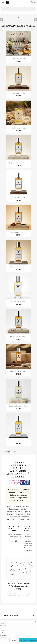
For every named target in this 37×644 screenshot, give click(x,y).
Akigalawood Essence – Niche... (18, 163)
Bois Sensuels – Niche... (18, 267)
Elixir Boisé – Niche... (18, 93)
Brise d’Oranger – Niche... (18, 128)
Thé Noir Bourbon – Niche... (18, 337)
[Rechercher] (18, 9)
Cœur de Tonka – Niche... (19, 198)
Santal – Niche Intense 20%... (18, 441)
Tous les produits (9, 452)
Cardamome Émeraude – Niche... (18, 406)
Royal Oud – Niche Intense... (18, 371)
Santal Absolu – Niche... (18, 232)
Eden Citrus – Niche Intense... (18, 302)
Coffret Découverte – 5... (18, 58)
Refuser (14, 640)
